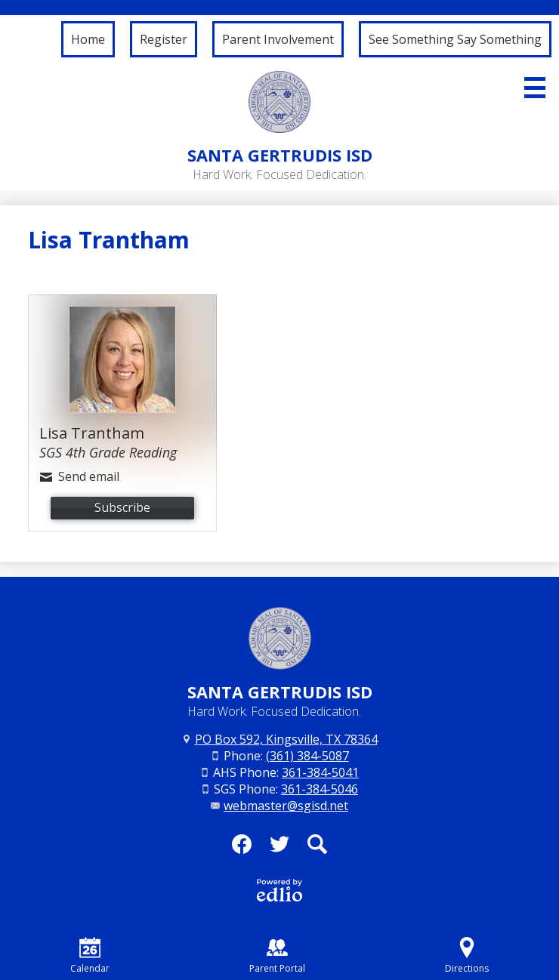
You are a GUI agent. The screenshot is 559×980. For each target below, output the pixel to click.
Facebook (242, 849)
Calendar (90, 956)
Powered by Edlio (279, 890)
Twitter (279, 849)
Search (317, 849)
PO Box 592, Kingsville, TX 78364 (286, 739)
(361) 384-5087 (307, 756)
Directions (467, 956)
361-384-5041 (320, 772)
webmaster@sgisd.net (286, 806)
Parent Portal (277, 956)
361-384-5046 (320, 789)
